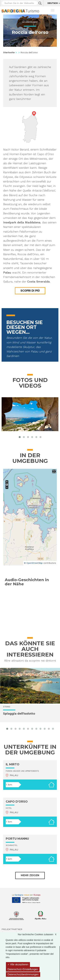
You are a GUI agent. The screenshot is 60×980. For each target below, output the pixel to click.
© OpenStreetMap (33, 563)
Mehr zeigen (30, 875)
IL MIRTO (13, 764)
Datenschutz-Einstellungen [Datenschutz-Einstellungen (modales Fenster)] (23, 969)
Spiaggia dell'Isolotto (19, 714)
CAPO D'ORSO (17, 802)
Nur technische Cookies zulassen (39, 934)
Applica (40, 3)
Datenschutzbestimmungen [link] (23, 974)
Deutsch (53, 3)
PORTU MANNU (17, 839)
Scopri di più (30, 291)
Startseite (9, 52)
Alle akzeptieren (18, 964)
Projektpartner (12, 929)
